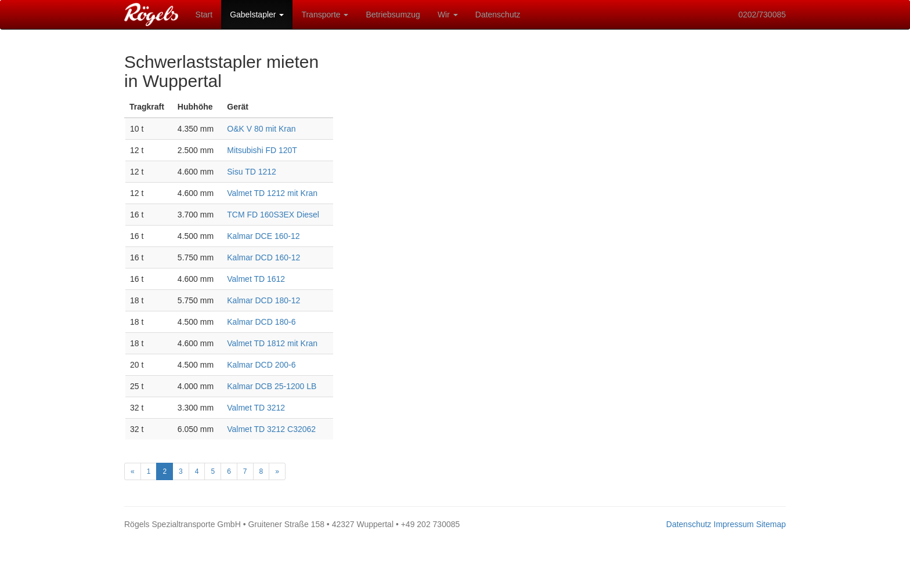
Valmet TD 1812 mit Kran (272, 343)
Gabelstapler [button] (257, 14)
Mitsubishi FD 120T (262, 150)
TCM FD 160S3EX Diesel (273, 215)
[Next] (277, 471)
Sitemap (771, 524)
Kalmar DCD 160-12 (263, 257)
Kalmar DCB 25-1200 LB (272, 386)
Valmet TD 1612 (256, 279)
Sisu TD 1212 (252, 172)
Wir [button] (448, 14)
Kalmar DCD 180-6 (261, 322)
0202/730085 (762, 14)
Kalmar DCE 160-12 (263, 236)
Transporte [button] (325, 14)
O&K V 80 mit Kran (261, 129)
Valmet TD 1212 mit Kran (272, 193)
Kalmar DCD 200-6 (261, 365)
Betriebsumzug (393, 14)
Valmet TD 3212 (256, 408)
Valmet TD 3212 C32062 (271, 429)
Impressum (734, 524)
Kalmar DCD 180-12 (263, 300)
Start (204, 14)
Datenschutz (498, 14)
